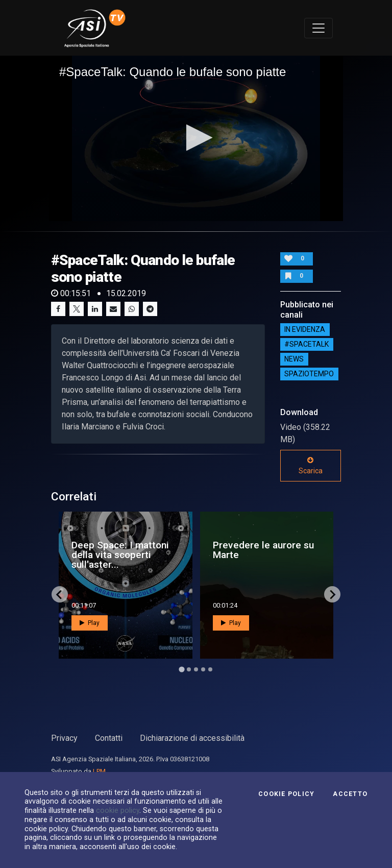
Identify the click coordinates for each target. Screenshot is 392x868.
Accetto (350, 794)
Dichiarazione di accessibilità (192, 738)
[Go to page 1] (181, 670)
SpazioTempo (309, 374)
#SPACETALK (307, 345)
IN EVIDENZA (305, 330)
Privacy (64, 738)
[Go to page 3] (196, 669)
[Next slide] (332, 594)
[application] (196, 138)
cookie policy (118, 810)
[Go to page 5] (210, 669)
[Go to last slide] (60, 594)
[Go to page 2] (189, 669)
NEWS (294, 359)
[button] (196, 138)
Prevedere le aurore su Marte (263, 550)
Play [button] (90, 623)
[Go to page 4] (203, 669)
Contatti (109, 738)
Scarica (311, 466)
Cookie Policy (286, 794)
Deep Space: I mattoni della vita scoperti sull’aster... (120, 555)
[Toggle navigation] (318, 28)
